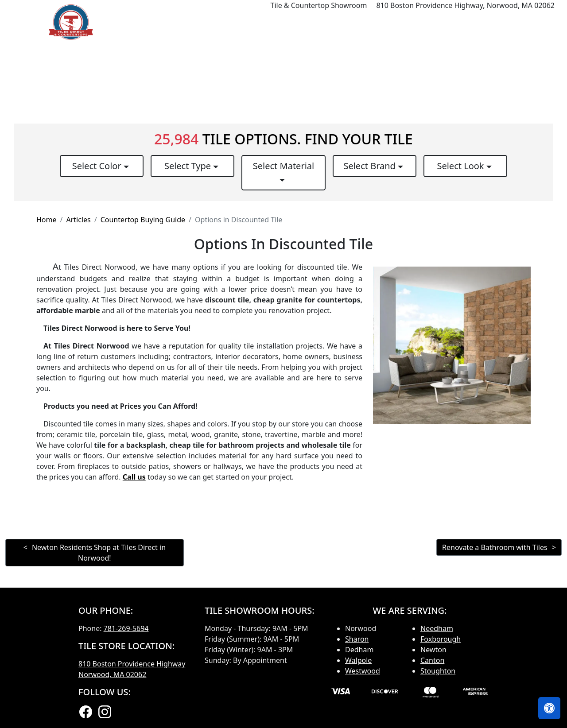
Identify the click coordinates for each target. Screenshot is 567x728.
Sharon (357, 639)
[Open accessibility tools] (549, 708)
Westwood (363, 671)
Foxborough (441, 639)
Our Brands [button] (393, 22)
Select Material (283, 166)
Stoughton (438, 671)
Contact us (537, 22)
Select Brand (371, 166)
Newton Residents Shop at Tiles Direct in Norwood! (99, 553)
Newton (433, 650)
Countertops (339, 22)
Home (243, 22)
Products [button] (283, 22)
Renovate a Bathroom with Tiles (495, 547)
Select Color (98, 166)
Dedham (359, 650)
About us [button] (484, 22)
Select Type (189, 166)
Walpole (358, 660)
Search (443, 22)
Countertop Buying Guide (143, 220)
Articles (78, 220)
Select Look (461, 166)
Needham (437, 628)
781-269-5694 (126, 628)
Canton (432, 660)
